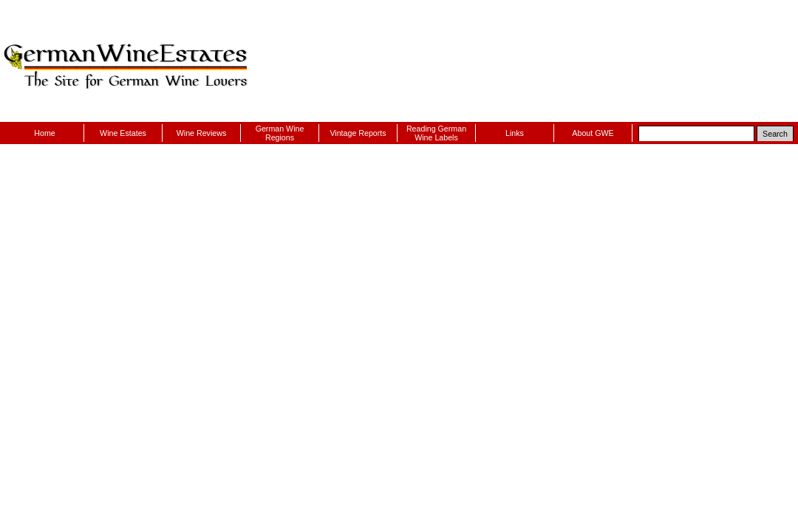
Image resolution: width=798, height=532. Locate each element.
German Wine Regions (280, 133)
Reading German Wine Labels (436, 133)
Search (775, 134)
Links (515, 133)
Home (44, 133)
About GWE (593, 133)
